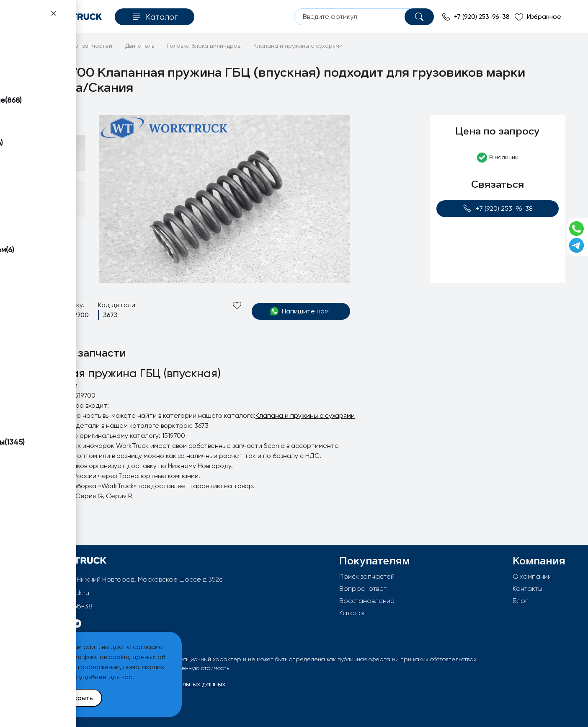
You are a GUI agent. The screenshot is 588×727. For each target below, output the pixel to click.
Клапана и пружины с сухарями (305, 415)
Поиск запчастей (367, 576)
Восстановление (367, 601)
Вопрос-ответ (363, 589)
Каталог (352, 613)
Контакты (527, 589)
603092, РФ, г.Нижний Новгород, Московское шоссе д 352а (129, 579)
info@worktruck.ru (62, 593)
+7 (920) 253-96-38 (498, 208)
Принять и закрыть (63, 698)
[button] (54, 125)
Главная (34, 46)
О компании (532, 576)
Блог (520, 601)
